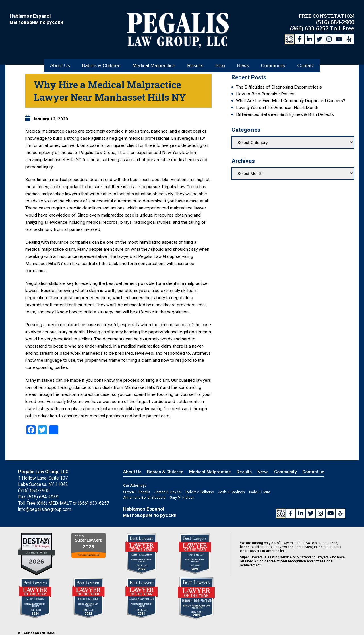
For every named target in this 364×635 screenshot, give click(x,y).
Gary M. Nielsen (182, 498)
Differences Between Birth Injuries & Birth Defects (285, 114)
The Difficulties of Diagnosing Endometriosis (279, 87)
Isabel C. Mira (260, 492)
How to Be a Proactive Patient (265, 94)
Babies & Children (101, 62)
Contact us (313, 472)
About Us (60, 62)
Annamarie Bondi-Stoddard (144, 498)
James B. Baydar (168, 492)
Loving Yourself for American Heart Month (277, 108)
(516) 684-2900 (335, 21)
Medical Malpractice (154, 62)
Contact (306, 62)
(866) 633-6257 (310, 28)
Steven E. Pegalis (137, 492)
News (243, 62)
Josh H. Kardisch (231, 492)
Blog (220, 62)
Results (195, 62)
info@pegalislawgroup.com (45, 509)
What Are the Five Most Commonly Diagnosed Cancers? (291, 101)
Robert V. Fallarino (200, 492)
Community (273, 62)
